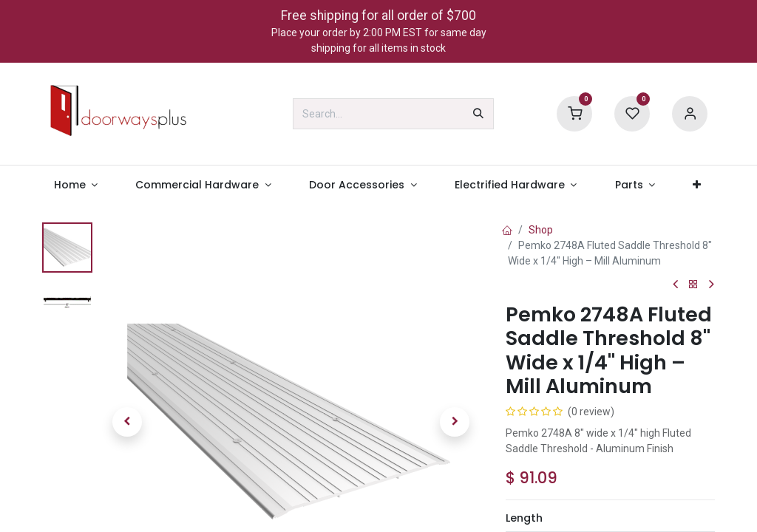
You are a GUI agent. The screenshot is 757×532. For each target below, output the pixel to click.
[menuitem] (76, 185)
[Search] (478, 114)
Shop (541, 230)
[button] (127, 422)
